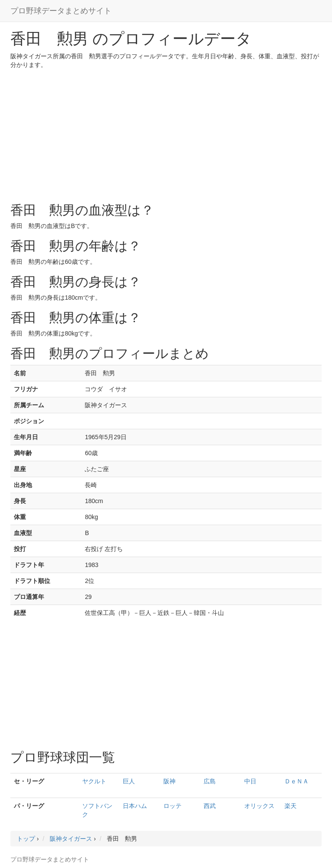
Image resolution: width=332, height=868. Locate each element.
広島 (210, 781)
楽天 (290, 806)
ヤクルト (94, 781)
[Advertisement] (166, 134)
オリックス (259, 806)
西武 (210, 806)
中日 (250, 781)
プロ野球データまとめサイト (61, 11)
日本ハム (135, 806)
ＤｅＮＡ (297, 781)
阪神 (169, 781)
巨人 (129, 781)
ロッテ (172, 806)
